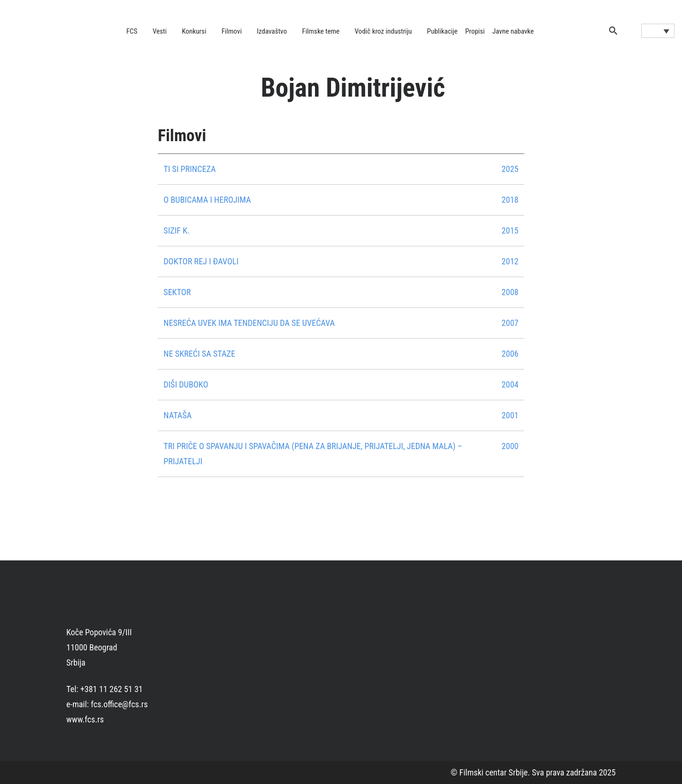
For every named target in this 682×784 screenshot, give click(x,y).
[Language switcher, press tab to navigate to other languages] (658, 31)
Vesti (160, 31)
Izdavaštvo (272, 31)
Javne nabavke (513, 31)
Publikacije (443, 31)
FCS (132, 31)
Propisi (475, 31)
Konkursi (194, 31)
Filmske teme (321, 31)
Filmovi (232, 31)
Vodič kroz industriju (383, 31)
